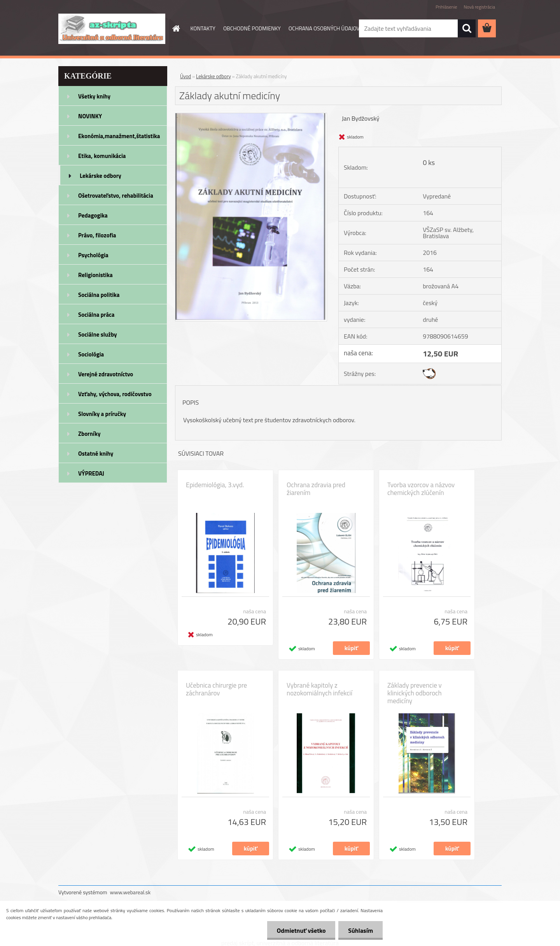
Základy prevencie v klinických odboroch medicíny (415, 693)
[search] (467, 28)
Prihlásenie (446, 7)
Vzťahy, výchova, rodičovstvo (115, 394)
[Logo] (112, 29)
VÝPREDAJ (91, 473)
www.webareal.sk (130, 892)
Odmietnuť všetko (301, 930)
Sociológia (91, 354)
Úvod (185, 76)
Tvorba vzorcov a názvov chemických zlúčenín (421, 489)
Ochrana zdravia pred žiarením (316, 489)
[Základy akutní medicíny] (251, 116)
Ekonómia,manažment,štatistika (119, 136)
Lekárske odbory (101, 176)
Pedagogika (93, 215)
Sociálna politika (99, 295)
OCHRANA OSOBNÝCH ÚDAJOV (324, 28)
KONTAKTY (203, 28)
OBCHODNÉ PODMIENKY (252, 28)
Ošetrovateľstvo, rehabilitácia (116, 196)
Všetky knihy (94, 96)
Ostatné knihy (96, 454)
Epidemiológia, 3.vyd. (215, 485)
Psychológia (93, 255)
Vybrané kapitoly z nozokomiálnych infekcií (319, 689)
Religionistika (95, 275)
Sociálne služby (97, 334)
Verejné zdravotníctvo (106, 374)
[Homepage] (176, 28)
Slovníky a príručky (102, 414)
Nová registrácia (479, 7)
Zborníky (89, 434)
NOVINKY (90, 116)
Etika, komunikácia (102, 156)
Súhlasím (360, 930)
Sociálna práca (96, 315)
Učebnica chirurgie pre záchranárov (216, 689)
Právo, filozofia (97, 235)
